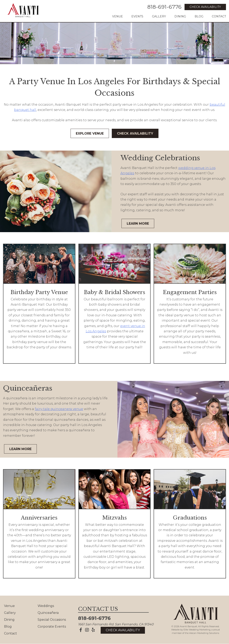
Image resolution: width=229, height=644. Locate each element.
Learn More (138, 224)
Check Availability (205, 7)
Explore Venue (90, 134)
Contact (219, 16)
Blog (199, 16)
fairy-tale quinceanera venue (59, 409)
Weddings (46, 606)
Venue (118, 16)
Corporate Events (52, 627)
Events (137, 16)
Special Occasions (52, 620)
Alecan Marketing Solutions (204, 633)
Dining (180, 16)
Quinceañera (48, 613)
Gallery (159, 16)
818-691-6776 (164, 7)
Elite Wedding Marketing (197, 630)
